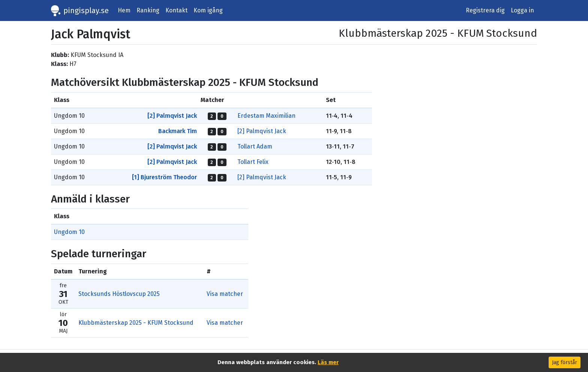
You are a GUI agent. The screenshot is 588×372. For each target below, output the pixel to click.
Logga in (522, 10)
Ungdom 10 (69, 232)
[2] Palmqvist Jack (172, 116)
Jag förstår (565, 362)
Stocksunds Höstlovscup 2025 (119, 294)
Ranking (148, 10)
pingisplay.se (86, 10)
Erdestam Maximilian (266, 116)
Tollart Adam (255, 146)
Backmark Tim (178, 131)
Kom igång (208, 10)
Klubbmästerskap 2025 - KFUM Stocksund (136, 323)
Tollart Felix (253, 162)
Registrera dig (485, 10)
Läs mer (328, 362)
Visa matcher (225, 294)
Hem (124, 10)
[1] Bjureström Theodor (164, 177)
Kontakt (176, 10)
